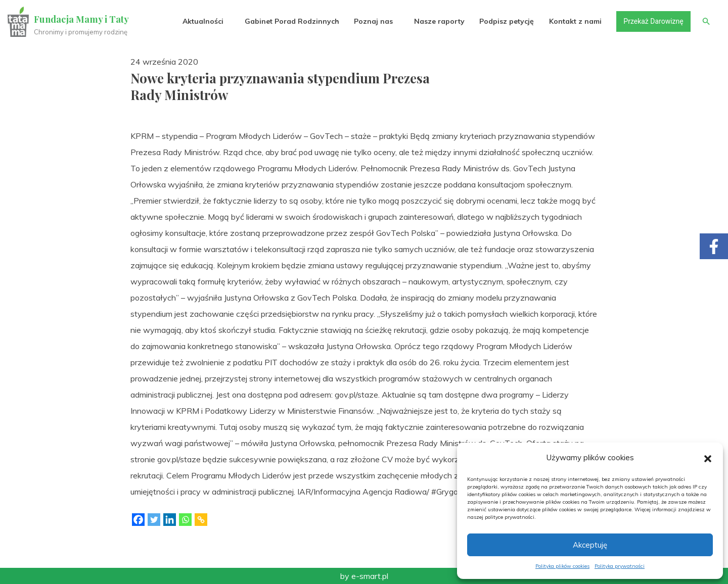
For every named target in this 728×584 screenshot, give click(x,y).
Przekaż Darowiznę (653, 21)
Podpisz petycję (506, 21)
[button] (708, 458)
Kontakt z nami (575, 21)
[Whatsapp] (185, 520)
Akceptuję (590, 545)
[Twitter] (154, 520)
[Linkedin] (170, 520)
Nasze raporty (439, 21)
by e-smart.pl (364, 576)
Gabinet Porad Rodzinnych (291, 21)
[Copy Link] (201, 520)
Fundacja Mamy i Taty (82, 19)
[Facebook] (138, 520)
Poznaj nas (373, 21)
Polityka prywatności (620, 566)
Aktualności (202, 21)
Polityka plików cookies (562, 566)
